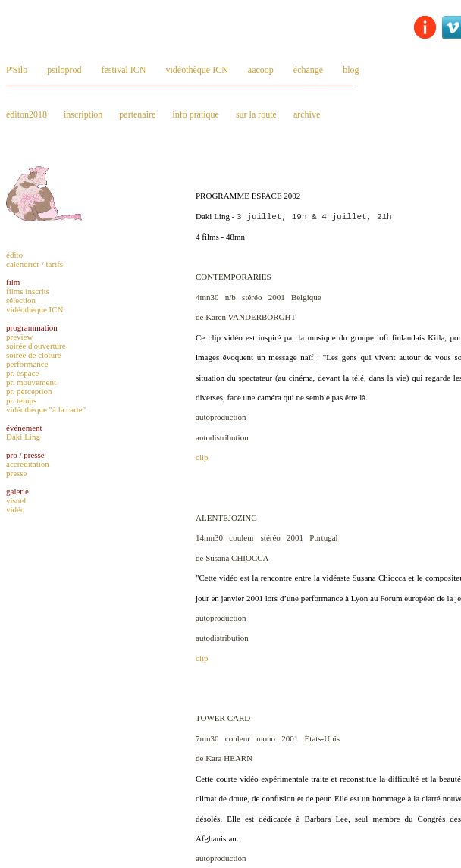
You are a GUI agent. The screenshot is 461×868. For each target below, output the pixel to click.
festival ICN (124, 70)
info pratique (196, 114)
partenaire (137, 114)
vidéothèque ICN (197, 70)
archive (307, 114)
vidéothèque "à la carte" (46, 409)
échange (308, 70)
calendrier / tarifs (34, 264)
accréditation (28, 464)
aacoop (261, 70)
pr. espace (22, 373)
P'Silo (17, 70)
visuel (16, 500)
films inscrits (28, 291)
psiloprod (64, 70)
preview (19, 337)
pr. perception (29, 391)
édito (14, 255)
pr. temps (21, 400)
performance (27, 364)
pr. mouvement (31, 382)
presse (17, 473)
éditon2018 (27, 114)
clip (202, 457)
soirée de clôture (34, 355)
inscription (83, 114)
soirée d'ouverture (36, 346)
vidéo (15, 509)
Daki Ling (23, 437)
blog (351, 70)
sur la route (256, 114)
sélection (21, 300)
